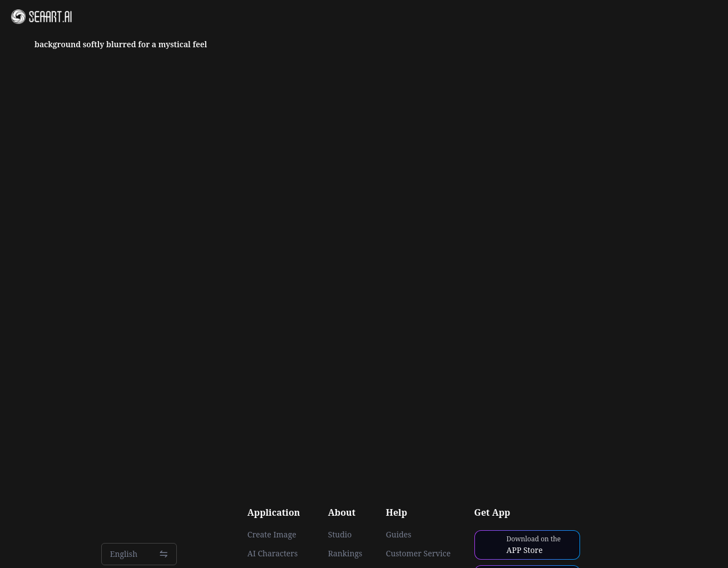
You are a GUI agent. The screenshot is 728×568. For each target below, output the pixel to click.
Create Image (272, 535)
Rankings (345, 554)
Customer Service (418, 554)
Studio (340, 535)
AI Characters (273, 554)
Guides (399, 535)
